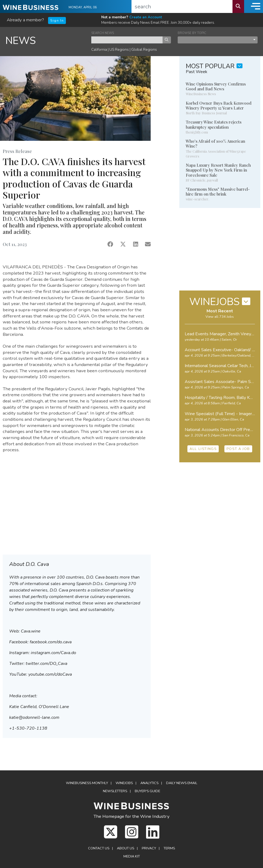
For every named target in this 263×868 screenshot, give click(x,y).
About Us (126, 848)
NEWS (21, 41)
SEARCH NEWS (103, 33)
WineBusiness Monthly (87, 783)
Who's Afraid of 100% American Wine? (215, 143)
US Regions (119, 49)
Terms (169, 848)
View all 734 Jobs (220, 317)
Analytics (149, 783)
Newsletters (115, 791)
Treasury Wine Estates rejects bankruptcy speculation (214, 124)
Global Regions (144, 49)
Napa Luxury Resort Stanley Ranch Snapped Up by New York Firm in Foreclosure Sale (218, 170)
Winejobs (124, 783)
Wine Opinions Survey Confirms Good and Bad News (216, 86)
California (99, 49)
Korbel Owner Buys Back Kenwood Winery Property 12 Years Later (219, 105)
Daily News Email (182, 783)
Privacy (149, 848)
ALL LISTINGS (203, 449)
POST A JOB (238, 449)
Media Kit (132, 856)
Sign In (57, 20)
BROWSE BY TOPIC (192, 33)
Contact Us (99, 848)
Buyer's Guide (147, 791)
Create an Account (146, 17)
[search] (182, 6)
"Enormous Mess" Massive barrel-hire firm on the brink (218, 192)
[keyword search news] (127, 40)
